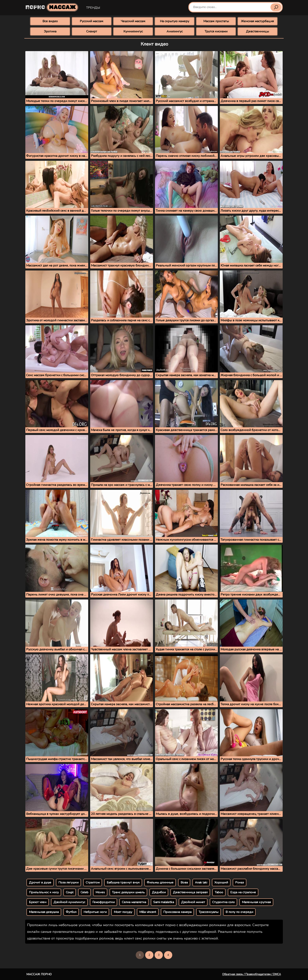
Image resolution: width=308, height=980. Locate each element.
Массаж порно (39, 974)
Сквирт (92, 31)
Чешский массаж (133, 21)
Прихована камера (177, 912)
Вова (184, 883)
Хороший (221, 883)
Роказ (240, 883)
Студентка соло (223, 902)
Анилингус (175, 31)
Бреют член (38, 902)
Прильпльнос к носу (44, 892)
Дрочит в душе (40, 883)
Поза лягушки (68, 883)
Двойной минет (193, 902)
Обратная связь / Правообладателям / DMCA (252, 974)
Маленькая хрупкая (256, 902)
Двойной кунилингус (69, 902)
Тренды (93, 8)
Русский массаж (92, 21)
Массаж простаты (216, 21)
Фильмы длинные (160, 883)
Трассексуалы (209, 912)
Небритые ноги (95, 912)
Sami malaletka (164, 902)
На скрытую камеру (175, 21)
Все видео (50, 21)
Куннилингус (133, 31)
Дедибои (159, 892)
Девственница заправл (190, 892)
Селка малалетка (134, 902)
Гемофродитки (104, 902)
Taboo (219, 892)
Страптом (93, 883)
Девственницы (257, 31)
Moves (100, 892)
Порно (52, 7)
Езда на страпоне (243, 892)
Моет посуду (123, 912)
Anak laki (201, 883)
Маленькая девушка (44, 912)
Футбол (71, 912)
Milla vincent (148, 912)
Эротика (50, 31)
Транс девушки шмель (128, 892)
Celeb (84, 892)
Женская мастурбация (257, 21)
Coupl (70, 892)
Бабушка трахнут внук (123, 883)
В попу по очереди (239, 912)
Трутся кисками (216, 31)
